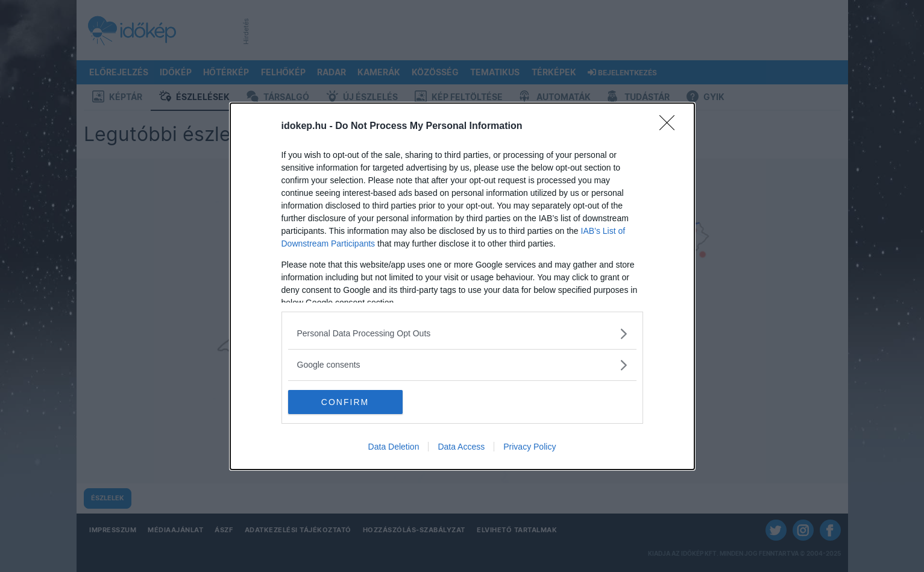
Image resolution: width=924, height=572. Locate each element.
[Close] (671, 127)
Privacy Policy (530, 447)
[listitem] (462, 334)
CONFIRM (345, 402)
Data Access (461, 447)
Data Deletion (394, 447)
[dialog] (462, 286)
